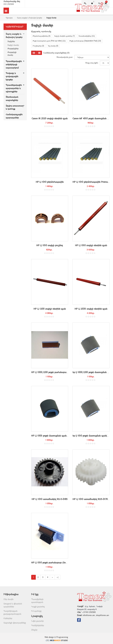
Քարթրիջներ (13, 48)
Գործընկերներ (38, 625)
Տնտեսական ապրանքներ (12, 98)
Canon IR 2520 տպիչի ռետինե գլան (50, 118)
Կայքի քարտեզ (38, 607)
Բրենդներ (8, 618)
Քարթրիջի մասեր (12, 54)
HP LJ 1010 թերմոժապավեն (50, 182)
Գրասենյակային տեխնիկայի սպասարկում (14, 64)
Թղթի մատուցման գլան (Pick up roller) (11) (49, 41)
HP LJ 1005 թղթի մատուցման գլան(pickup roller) (56, 436)
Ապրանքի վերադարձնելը (15, 623)
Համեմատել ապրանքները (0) (56, 53)
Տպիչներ (11, 41)
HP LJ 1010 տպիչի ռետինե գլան (91, 245)
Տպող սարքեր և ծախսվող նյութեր (30, 18)
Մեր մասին (8, 599)
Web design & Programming (57, 639)
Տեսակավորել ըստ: (65, 57)
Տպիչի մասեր (13, 45)
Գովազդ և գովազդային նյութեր (12, 76)
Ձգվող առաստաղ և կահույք (14, 107)
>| (58, 577)
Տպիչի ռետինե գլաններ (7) (65, 36)
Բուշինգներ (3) (38, 46)
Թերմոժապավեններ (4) (42, 36)
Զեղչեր (34, 630)
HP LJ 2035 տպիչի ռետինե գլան (91, 309)
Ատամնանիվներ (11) (87, 36)
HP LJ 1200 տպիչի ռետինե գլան (50, 309)
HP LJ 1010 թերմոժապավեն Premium (91, 182)
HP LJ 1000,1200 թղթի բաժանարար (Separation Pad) (58, 372)
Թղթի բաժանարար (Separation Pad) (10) (85, 41)
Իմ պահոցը (36, 611)
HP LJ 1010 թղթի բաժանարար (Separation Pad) (55, 562)
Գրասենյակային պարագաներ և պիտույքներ (14, 88)
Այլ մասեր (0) (53, 46)
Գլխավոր (9, 18)
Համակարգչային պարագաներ (14, 116)
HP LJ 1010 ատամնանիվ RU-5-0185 (50, 499)
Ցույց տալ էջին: (92, 63)
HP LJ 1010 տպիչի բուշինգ (50, 245)
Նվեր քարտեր (37, 621)
